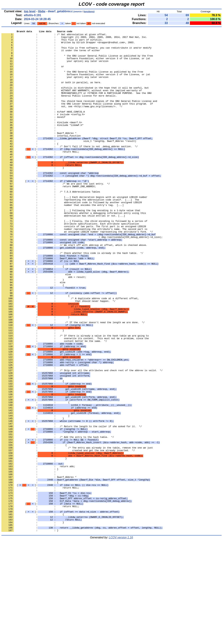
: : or (33, 74)
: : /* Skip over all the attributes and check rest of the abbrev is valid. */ (82, 439)
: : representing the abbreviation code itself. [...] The (70, 234)
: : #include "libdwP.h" (42, 144)
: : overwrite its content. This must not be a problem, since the (75, 400)
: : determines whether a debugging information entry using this (74, 250)
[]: (63, 173)
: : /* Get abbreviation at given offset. (54, 35)
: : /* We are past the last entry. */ (56, 215)
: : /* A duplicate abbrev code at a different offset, (70, 352)
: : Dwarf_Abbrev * (39, 154)
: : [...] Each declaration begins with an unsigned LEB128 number (74, 231)
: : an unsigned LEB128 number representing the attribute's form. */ (77, 272)
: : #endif (33, 135)
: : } (33, 195)
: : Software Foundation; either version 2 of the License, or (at (76, 83)
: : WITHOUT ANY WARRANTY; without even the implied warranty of (72, 103)
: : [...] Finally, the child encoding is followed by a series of (74, 259)
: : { (30, 167)
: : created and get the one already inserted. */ (68, 535)
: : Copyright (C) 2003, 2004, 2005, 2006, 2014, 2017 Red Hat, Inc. (74, 39)
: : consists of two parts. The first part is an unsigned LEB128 (74, 266)
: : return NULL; (40, 176)
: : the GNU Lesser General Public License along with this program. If (77, 119)
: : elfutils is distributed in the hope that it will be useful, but (75, 99)
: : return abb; (38, 554)
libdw (42, 11)
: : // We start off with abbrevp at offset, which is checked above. (74, 288)
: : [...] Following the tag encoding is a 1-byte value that (71, 247)
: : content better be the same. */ (54, 403)
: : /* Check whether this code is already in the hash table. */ (72, 298)
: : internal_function (41, 157)
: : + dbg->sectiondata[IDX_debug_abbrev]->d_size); (82, 279)
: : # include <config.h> (43, 131)
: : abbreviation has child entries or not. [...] (63, 253)
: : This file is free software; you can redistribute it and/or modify (76, 51)
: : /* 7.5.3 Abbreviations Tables (51, 224)
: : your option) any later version (55, 67)
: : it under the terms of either (51, 55)
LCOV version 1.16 (121, 638)
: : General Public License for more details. (59, 109)
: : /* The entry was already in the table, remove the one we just (77, 531)
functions (89, 11)
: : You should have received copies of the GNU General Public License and (79, 115)
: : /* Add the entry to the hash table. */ (58, 519)
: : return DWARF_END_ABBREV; (49, 218)
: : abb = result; (44, 327)
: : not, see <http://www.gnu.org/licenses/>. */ (62, 122)
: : (29, 48)
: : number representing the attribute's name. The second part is (74, 269)
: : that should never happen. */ (58, 355)
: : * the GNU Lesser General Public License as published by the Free (77, 61)
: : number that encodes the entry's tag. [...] (63, 240)
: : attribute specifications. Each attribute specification (70, 263)
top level (30, 11)
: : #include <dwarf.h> (42, 141)
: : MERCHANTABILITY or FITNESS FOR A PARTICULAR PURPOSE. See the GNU (76, 106)
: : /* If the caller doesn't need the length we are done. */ (73, 381)
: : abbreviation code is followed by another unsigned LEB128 (72, 237)
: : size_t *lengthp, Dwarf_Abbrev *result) (69, 163)
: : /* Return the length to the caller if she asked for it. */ (72, 506)
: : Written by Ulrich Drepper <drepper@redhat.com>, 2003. (68, 45)
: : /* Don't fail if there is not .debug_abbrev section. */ (69, 170)
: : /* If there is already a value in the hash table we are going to (75, 397)
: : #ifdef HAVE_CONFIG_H (43, 128)
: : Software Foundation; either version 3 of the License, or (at (76, 64)
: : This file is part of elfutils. (52, 42)
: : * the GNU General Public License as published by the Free (72, 80)
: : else (36, 323)
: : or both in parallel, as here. (51, 93)
